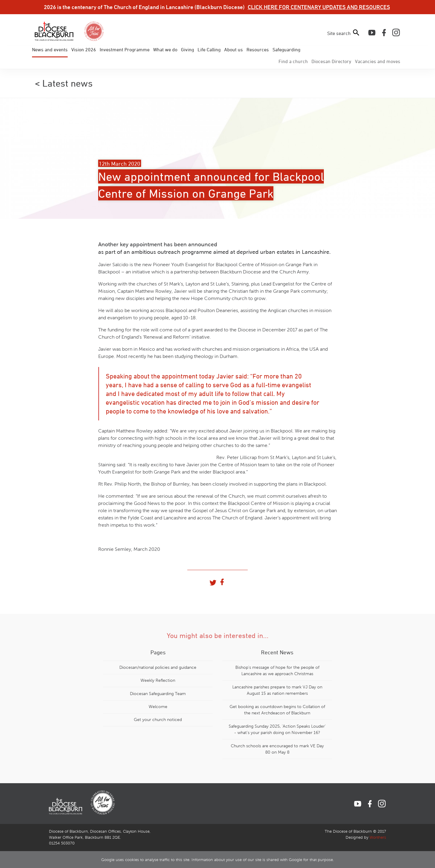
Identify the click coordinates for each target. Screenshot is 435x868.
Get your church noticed (158, 720)
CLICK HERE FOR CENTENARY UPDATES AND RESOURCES (319, 7)
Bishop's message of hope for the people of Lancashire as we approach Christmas (277, 671)
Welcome (158, 707)
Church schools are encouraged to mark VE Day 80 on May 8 (277, 749)
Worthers (378, 838)
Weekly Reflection (158, 680)
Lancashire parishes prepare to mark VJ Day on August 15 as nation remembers (277, 690)
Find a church (293, 61)
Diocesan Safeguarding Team (158, 694)
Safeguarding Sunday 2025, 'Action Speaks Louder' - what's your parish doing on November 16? (277, 729)
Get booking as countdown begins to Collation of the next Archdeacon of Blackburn (277, 710)
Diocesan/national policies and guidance (158, 667)
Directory (331, 61)
